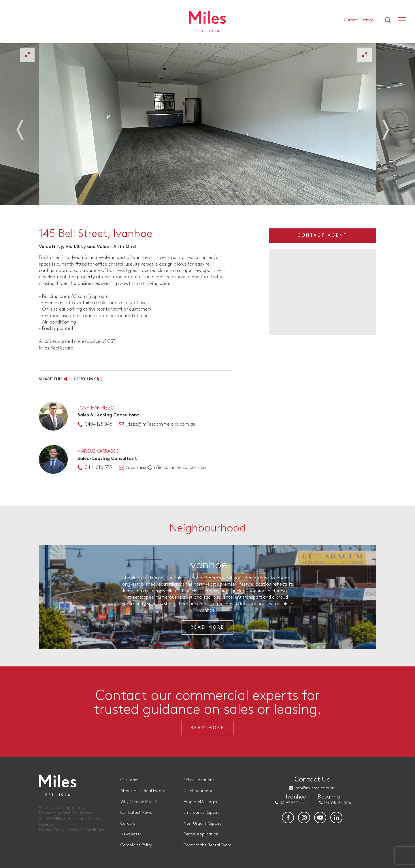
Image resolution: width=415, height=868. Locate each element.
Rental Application (201, 834)
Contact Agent (322, 235)
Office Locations (199, 780)
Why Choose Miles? (138, 802)
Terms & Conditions (86, 830)
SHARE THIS (53, 379)
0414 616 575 (98, 468)
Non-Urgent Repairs (203, 823)
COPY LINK (88, 379)
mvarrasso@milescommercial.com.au (166, 468)
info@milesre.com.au (315, 788)
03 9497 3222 (292, 803)
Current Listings (359, 20)
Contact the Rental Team (207, 845)
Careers (128, 823)
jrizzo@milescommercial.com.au (161, 424)
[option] (207, 124)
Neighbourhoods (200, 791)
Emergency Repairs (202, 812)
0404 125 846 (99, 424)
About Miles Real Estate (143, 791)
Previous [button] (26, 126)
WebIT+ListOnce (78, 813)
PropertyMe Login (200, 802)
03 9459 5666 (338, 803)
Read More (207, 627)
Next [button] (389, 126)
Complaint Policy (136, 845)
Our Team (130, 780)
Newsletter (131, 834)
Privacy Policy (51, 830)
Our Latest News (136, 812)
